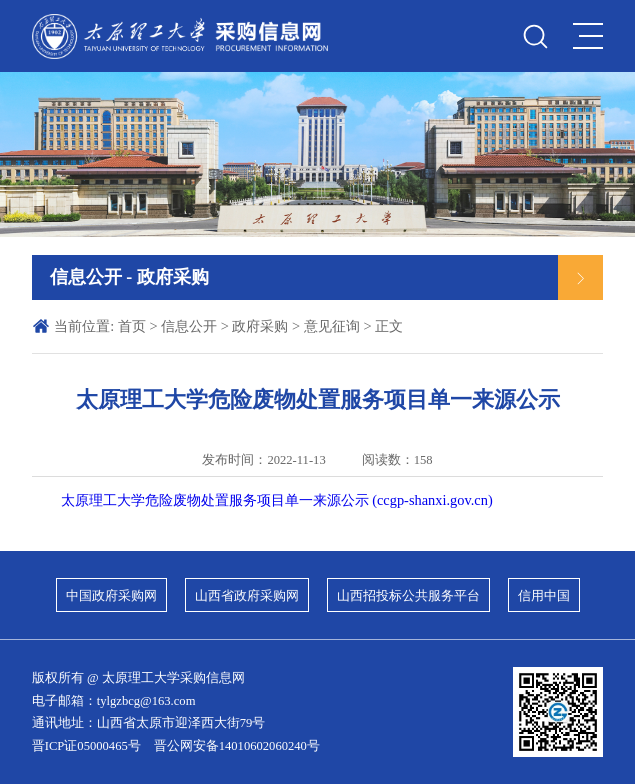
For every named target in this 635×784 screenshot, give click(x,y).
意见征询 (332, 326)
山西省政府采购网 (247, 596)
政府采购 (260, 326)
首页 (132, 326)
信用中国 (544, 596)
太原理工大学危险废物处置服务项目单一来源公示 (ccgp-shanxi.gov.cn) (277, 500)
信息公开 (189, 326)
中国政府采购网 (111, 596)
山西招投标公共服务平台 (408, 596)
